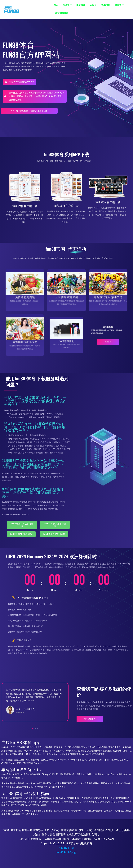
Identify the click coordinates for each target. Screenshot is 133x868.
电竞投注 (81, 5)
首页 (56, 5)
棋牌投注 (119, 5)
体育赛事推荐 (62, 13)
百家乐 (93, 5)
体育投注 (67, 5)
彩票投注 (106, 5)
